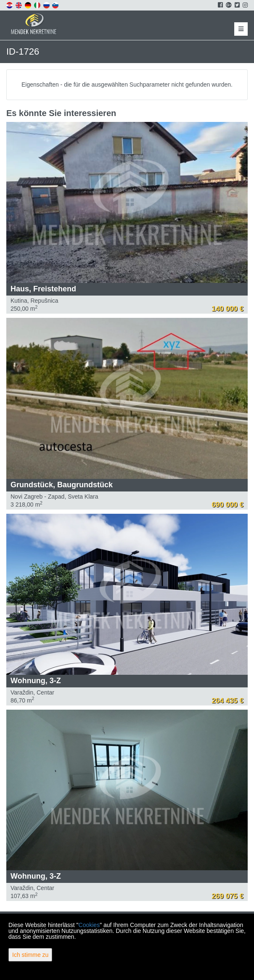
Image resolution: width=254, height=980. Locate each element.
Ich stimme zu (30, 955)
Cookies (89, 925)
